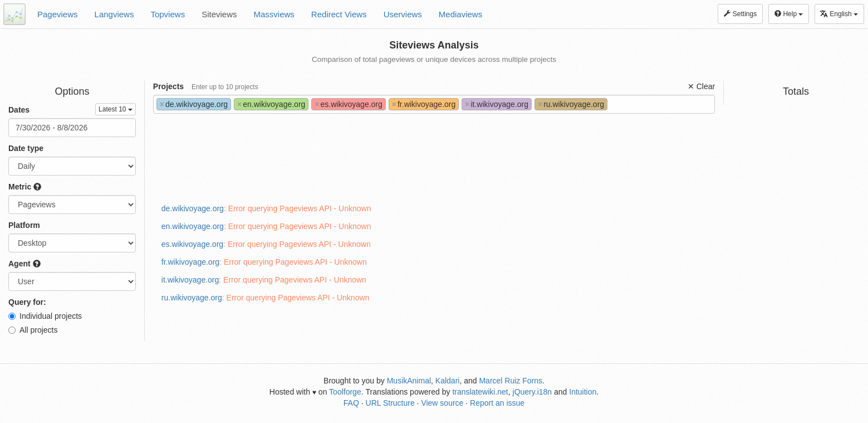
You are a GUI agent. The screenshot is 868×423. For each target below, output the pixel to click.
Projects (206, 86)
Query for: (27, 302)
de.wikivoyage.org (193, 208)
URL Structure (390, 403)
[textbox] (613, 104)
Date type (26, 148)
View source (442, 403)
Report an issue (497, 403)
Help (789, 14)
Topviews (168, 14)
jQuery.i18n (533, 392)
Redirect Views (339, 14)
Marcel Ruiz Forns (511, 381)
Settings (740, 14)
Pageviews (58, 14)
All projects (33, 330)
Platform (24, 225)
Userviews (403, 14)
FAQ (351, 403)
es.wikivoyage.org (192, 244)
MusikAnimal (409, 381)
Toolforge (345, 392)
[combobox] (434, 104)
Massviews (274, 14)
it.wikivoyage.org (190, 280)
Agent (24, 264)
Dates (19, 110)
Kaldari (448, 381)
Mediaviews (460, 14)
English (839, 14)
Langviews (114, 14)
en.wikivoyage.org (193, 226)
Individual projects (45, 316)
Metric (25, 187)
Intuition (583, 392)
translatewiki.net (480, 392)
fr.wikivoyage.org (190, 262)
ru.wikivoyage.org (192, 298)
